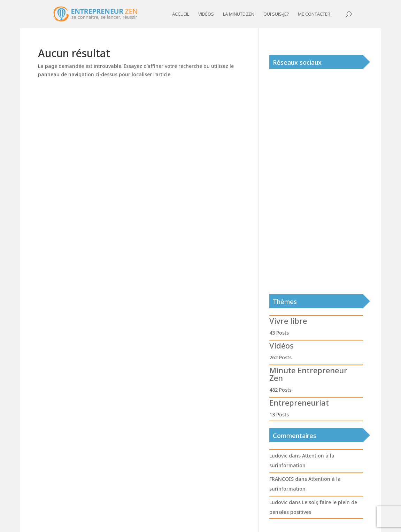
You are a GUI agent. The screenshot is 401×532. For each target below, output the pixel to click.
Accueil (181, 14)
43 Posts (279, 333)
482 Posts (280, 390)
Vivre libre (288, 321)
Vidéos (206, 14)
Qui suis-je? (276, 14)
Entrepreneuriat (299, 402)
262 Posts (280, 357)
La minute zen (239, 14)
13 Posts (279, 414)
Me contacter (314, 14)
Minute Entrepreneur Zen (308, 374)
